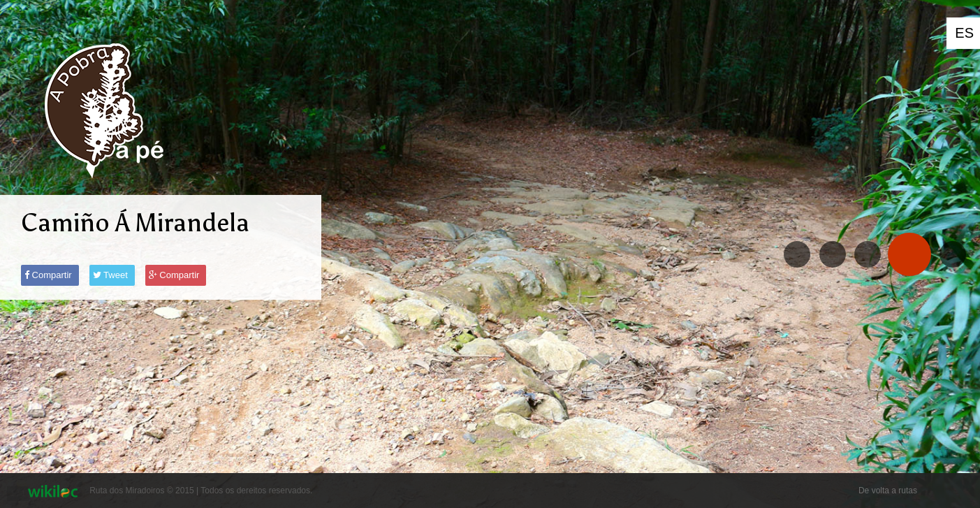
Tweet (110, 275)
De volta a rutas (888, 491)
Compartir (48, 275)
